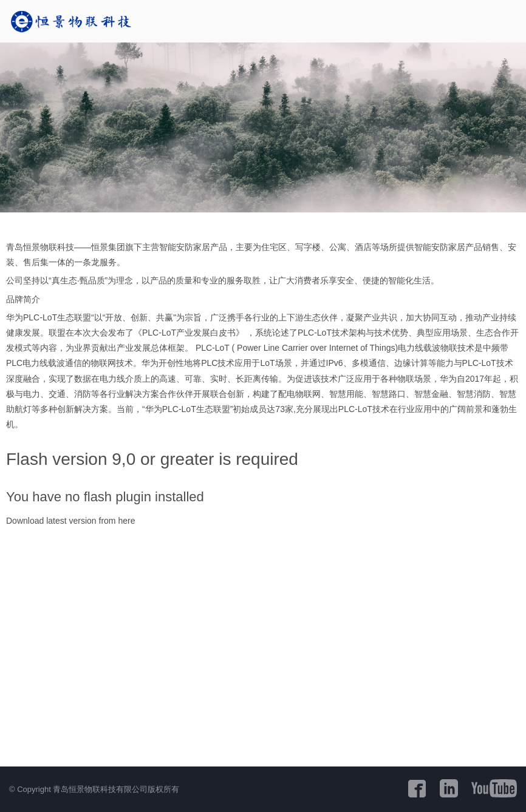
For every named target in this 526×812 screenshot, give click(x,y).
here (126, 521)
